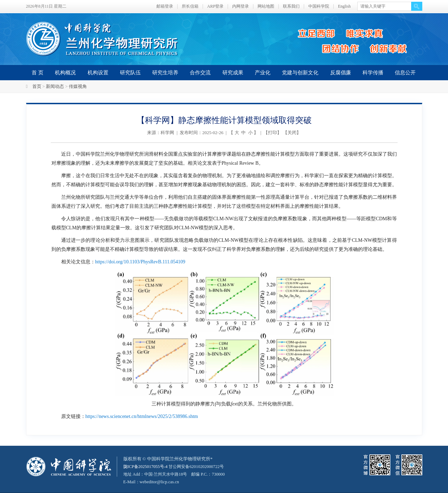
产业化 (263, 73)
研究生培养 (165, 73)
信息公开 (405, 73)
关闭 (292, 133)
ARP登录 (215, 6)
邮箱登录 (165, 6)
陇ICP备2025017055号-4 (147, 466)
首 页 (38, 73)
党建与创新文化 (300, 73)
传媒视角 (78, 86)
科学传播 (373, 73)
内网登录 (241, 6)
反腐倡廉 (341, 73)
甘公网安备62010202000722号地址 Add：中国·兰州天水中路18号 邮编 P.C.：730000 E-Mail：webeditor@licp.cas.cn (178, 474)
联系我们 (291, 6)
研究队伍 (130, 73)
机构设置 (98, 73)
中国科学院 (319, 6)
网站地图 (266, 6)
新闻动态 (55, 86)
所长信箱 (190, 6)
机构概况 (65, 73)
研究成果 (233, 73)
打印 (272, 133)
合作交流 (200, 73)
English (344, 6)
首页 (37, 86)
